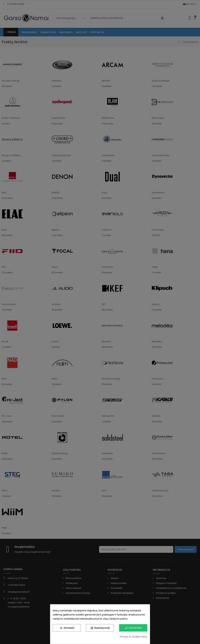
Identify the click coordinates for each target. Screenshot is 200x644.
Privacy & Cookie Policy (134, 637)
